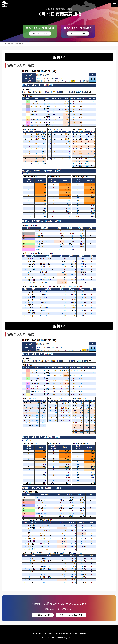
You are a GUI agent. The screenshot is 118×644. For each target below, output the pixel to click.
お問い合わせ (36, 634)
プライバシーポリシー (51, 634)
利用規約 (83, 634)
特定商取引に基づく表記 (69, 634)
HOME (5, 44)
